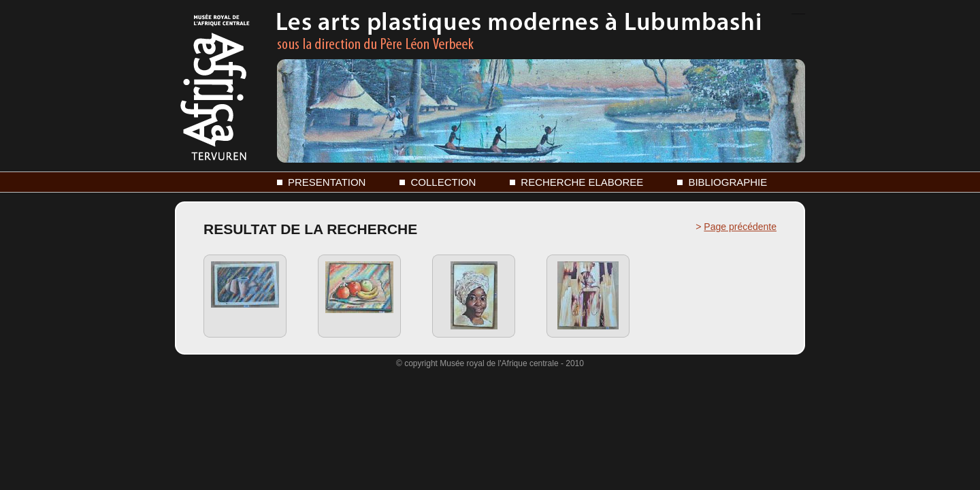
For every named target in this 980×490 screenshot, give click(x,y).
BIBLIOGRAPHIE (728, 182)
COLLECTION (443, 182)
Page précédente (740, 227)
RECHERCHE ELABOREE (582, 182)
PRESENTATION (327, 182)
